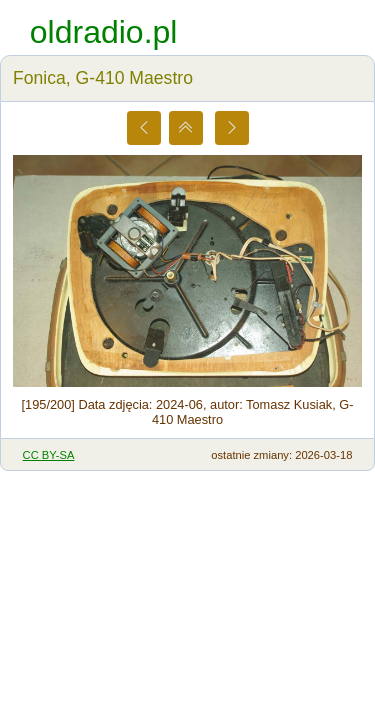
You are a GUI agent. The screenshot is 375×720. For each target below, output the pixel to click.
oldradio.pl (104, 32)
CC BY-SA (49, 455)
